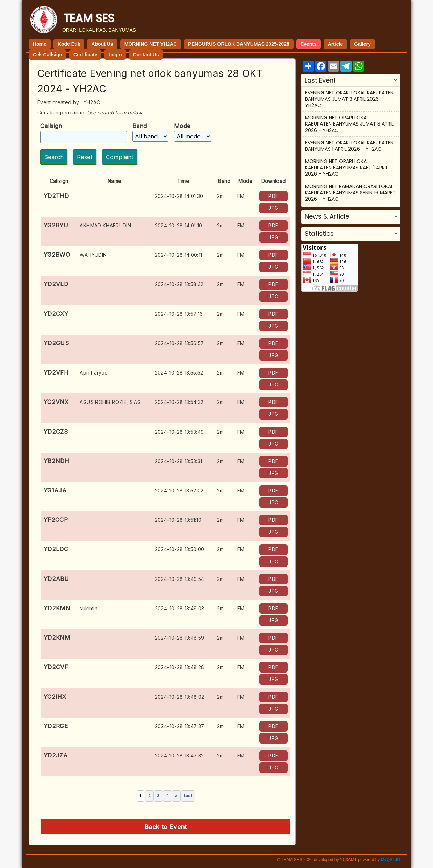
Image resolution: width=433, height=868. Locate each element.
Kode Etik (69, 44)
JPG (273, 208)
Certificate (85, 55)
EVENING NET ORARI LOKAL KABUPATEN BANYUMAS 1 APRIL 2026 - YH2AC (349, 146)
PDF (273, 196)
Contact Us (146, 55)
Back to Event (166, 827)
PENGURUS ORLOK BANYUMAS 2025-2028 (239, 44)
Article (335, 44)
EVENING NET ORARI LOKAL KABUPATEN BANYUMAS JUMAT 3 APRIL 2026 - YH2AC (349, 99)
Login (115, 55)
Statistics (319, 234)
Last (188, 796)
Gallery (362, 44)
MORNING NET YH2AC (151, 44)
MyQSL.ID (391, 860)
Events (309, 44)
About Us (102, 44)
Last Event (320, 80)
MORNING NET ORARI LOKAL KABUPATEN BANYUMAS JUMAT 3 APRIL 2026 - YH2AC (349, 124)
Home (40, 44)
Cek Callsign (48, 55)
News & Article (327, 216)
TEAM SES (89, 18)
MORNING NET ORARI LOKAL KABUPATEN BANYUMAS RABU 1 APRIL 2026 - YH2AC (347, 168)
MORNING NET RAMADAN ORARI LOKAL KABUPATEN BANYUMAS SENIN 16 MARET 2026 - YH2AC (350, 193)
